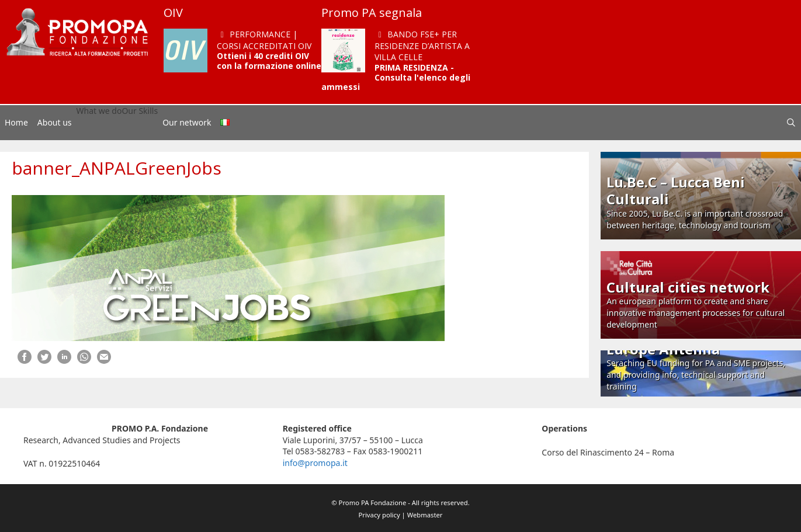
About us (55, 122)
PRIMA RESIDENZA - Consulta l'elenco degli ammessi (396, 77)
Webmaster (425, 515)
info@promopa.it (315, 463)
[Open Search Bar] (791, 123)
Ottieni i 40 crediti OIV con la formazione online (269, 61)
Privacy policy (379, 515)
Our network (187, 122)
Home (16, 122)
